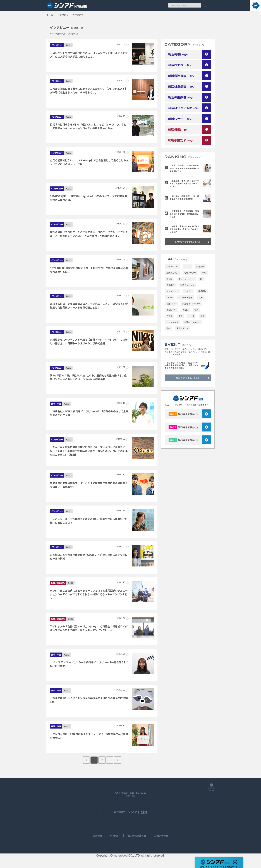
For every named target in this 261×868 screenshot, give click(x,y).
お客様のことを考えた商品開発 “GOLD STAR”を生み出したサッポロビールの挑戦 (89, 557)
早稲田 (185, 310)
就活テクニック (187, 285)
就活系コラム (172, 273)
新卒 (180, 316)
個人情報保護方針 (137, 836)
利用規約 (115, 836)
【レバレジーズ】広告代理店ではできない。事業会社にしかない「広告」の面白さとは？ (89, 521)
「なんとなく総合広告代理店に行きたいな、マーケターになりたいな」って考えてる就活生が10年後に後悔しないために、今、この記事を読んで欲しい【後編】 (89, 451)
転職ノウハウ (190, 273)
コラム (187, 266)
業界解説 (202, 291)
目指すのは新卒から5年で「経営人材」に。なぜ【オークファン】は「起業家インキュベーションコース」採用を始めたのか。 (88, 126)
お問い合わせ (161, 836)
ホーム (50, 15)
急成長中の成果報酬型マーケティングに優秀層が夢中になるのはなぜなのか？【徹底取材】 (89, 485)
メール (191, 316)
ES (201, 279)
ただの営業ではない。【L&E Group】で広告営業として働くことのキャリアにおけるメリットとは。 (89, 162)
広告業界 (170, 285)
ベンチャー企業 (186, 297)
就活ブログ (171, 303)
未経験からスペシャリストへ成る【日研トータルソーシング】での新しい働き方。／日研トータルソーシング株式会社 (89, 341)
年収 (204, 273)
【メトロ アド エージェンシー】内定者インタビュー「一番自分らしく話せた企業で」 (89, 664)
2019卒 (170, 297)
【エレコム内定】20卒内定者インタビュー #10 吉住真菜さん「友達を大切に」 (89, 736)
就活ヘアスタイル (192, 322)
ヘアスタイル (172, 322)
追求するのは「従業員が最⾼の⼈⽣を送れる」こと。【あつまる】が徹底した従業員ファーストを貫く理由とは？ (89, 306)
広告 (201, 297)
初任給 (169, 279)
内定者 (169, 316)
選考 (168, 328)
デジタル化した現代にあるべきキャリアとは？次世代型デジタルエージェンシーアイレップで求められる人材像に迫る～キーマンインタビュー (89, 594)
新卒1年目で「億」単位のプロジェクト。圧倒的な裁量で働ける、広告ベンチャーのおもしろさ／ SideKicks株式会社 (88, 377)
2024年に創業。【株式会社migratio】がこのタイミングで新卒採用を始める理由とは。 (88, 198)
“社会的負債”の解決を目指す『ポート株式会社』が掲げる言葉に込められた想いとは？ (89, 270)
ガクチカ (188, 291)
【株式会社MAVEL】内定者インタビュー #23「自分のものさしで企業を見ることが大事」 (89, 413)
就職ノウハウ (172, 266)
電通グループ (182, 328)
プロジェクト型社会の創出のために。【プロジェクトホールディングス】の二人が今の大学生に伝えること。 (89, 55)
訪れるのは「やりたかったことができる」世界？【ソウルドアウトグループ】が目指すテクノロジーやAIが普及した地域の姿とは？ (89, 234)
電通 (196, 310)
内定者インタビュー (191, 303)
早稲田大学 (171, 310)
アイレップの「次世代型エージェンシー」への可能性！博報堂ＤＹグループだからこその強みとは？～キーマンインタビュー (89, 628)
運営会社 (97, 836)
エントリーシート (186, 279)
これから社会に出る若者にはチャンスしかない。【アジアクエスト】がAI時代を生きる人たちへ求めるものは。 (89, 90)
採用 (202, 316)
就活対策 (200, 266)
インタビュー (172, 291)
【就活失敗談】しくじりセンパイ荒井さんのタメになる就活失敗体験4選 (89, 700)
